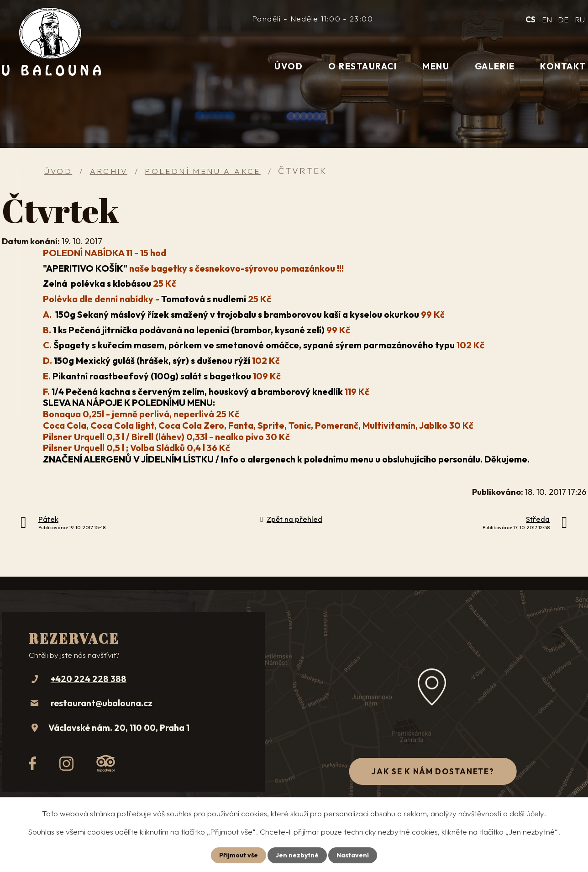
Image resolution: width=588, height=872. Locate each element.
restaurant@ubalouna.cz (102, 703)
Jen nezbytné (297, 855)
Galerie (495, 66)
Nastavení (353, 855)
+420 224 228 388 (89, 679)
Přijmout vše (239, 855)
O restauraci (362, 66)
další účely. (528, 813)
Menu (436, 66)
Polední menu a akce (203, 171)
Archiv (109, 171)
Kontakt (563, 66)
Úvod (289, 66)
